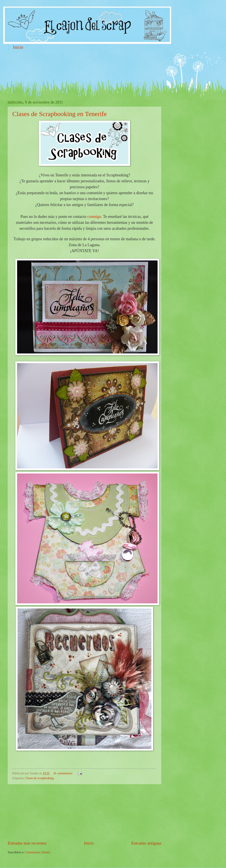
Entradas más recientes (27, 843)
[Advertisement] (88, 67)
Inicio (18, 47)
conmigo (94, 217)
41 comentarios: (63, 773)
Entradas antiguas (146, 843)
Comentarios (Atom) (37, 852)
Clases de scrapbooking (39, 778)
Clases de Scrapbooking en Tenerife (60, 114)
